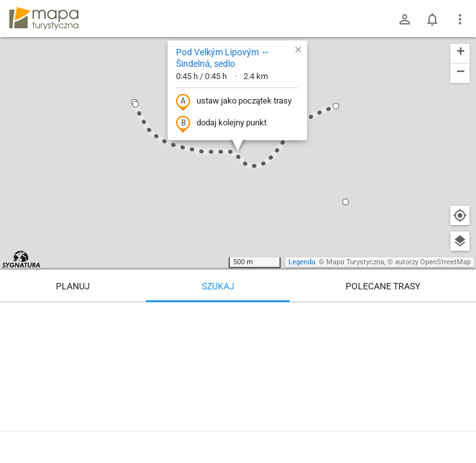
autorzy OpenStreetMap (433, 262)
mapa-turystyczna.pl (44, 19)
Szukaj (218, 286)
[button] (136, 104)
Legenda (302, 262)
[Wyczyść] (460, 316)
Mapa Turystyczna (355, 262)
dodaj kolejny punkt (221, 123)
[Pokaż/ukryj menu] (460, 19)
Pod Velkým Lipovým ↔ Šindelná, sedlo (223, 58)
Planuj (73, 286)
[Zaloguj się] (405, 19)
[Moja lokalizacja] (460, 215)
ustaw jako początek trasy (234, 102)
